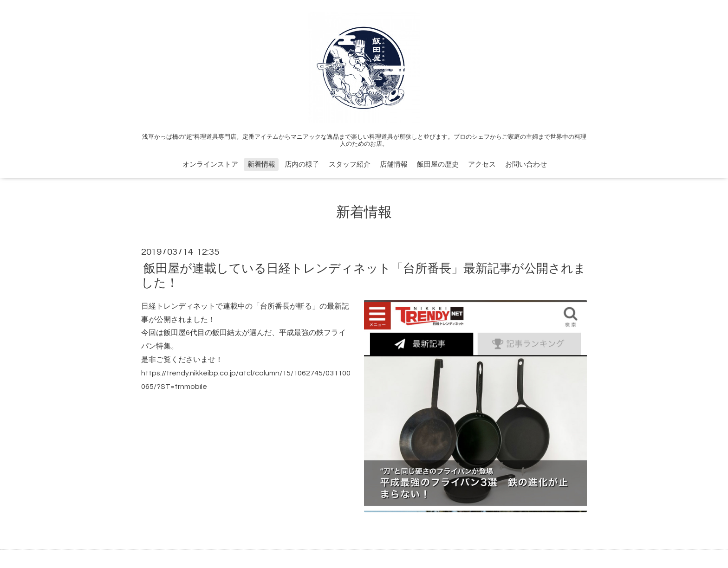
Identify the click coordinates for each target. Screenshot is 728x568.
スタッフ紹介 (350, 165)
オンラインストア (210, 165)
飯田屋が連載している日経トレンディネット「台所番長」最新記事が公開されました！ (364, 275)
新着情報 (261, 165)
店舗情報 (394, 165)
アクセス (482, 165)
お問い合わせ (526, 165)
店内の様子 (302, 165)
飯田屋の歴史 (438, 165)
